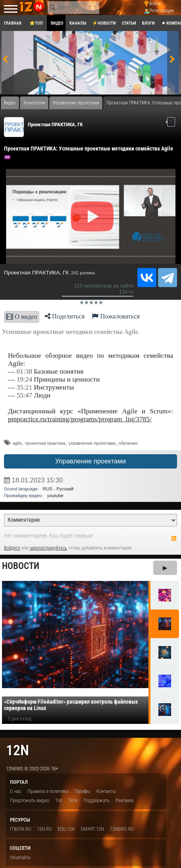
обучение (128, 443)
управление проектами (92, 443)
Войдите (12, 548)
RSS (174, 538)
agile (17, 443)
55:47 (24, 395)
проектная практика (45, 443)
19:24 (24, 379)
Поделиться (65, 316)
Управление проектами (90, 461)
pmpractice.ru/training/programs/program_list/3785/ (80, 419)
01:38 (24, 371)
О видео (22, 317)
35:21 (24, 387)
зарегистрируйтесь (48, 548)
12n (17, 750)
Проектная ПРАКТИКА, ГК (55, 124)
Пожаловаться (116, 316)
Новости (21, 566)
